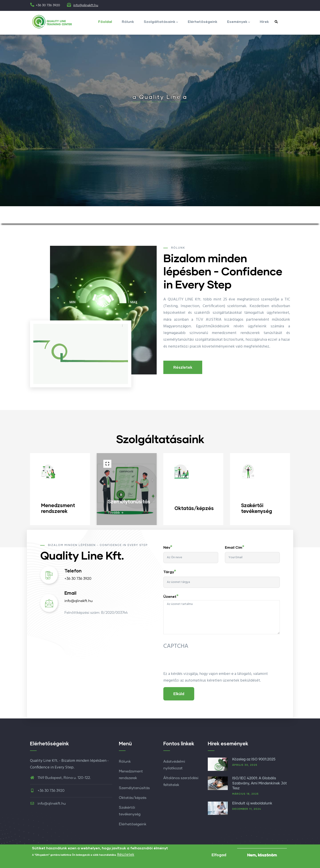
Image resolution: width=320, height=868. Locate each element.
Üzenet (170, 596)
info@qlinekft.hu (86, 5)
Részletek (183, 367)
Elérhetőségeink (203, 21)
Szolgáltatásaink (161, 22)
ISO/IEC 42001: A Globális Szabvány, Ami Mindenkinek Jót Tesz (260, 783)
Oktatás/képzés (133, 798)
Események (239, 22)
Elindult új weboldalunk (252, 803)
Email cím (234, 547)
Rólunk (128, 21)
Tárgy (169, 572)
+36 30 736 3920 (78, 579)
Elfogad (219, 855)
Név (167, 547)
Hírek (264, 21)
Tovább (114, 512)
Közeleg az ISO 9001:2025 (254, 759)
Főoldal (105, 21)
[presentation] (197, 662)
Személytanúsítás (134, 788)
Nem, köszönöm (262, 855)
